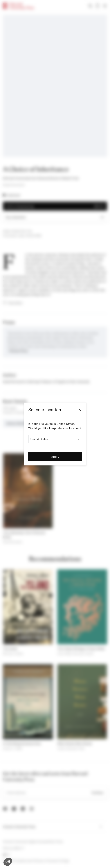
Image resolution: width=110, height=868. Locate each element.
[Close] (80, 410)
